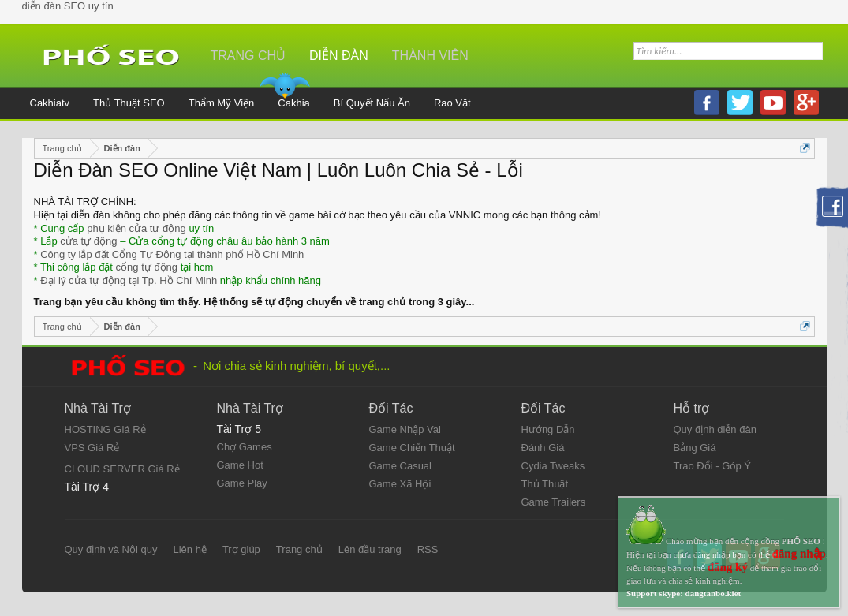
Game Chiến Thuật (412, 448)
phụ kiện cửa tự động (136, 228)
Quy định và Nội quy (111, 549)
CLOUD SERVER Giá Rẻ (122, 469)
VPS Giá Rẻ (92, 448)
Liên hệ (189, 549)
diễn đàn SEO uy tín (68, 6)
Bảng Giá (695, 448)
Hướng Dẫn (548, 429)
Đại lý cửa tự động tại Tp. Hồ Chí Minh (129, 280)
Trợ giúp (241, 549)
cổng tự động (147, 267)
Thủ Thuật (545, 484)
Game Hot (240, 465)
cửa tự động (88, 241)
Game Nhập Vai (405, 429)
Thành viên (430, 56)
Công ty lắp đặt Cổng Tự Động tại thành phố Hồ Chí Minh (172, 254)
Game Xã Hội (400, 484)
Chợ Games (245, 447)
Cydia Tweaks (553, 466)
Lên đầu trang (370, 549)
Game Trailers (554, 502)
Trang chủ (248, 56)
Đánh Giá (543, 448)
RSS (428, 549)
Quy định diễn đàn (715, 429)
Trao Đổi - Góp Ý (713, 466)
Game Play (242, 483)
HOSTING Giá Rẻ (105, 429)
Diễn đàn (339, 56)
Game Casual (400, 466)
